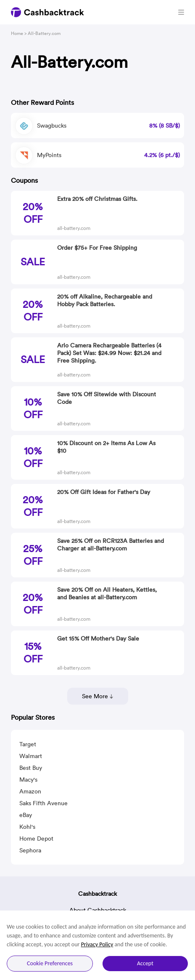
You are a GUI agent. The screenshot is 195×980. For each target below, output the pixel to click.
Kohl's (27, 827)
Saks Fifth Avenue (43, 803)
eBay (26, 815)
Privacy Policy (97, 944)
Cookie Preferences (50, 963)
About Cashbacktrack (98, 910)
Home (17, 33)
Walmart (31, 756)
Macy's (28, 780)
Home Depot (36, 838)
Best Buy (31, 768)
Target (28, 744)
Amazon (30, 791)
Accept (145, 963)
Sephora (30, 850)
